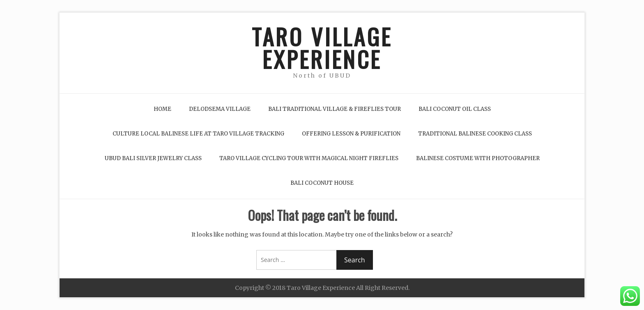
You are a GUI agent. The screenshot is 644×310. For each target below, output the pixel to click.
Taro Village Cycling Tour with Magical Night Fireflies (309, 158)
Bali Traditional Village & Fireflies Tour (335, 109)
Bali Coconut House (322, 183)
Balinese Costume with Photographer (478, 158)
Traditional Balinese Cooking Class (475, 134)
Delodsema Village (220, 109)
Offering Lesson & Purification (351, 134)
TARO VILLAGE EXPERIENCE (322, 48)
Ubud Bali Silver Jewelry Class (153, 158)
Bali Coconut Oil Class (455, 109)
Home (162, 109)
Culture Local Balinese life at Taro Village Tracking (198, 134)
